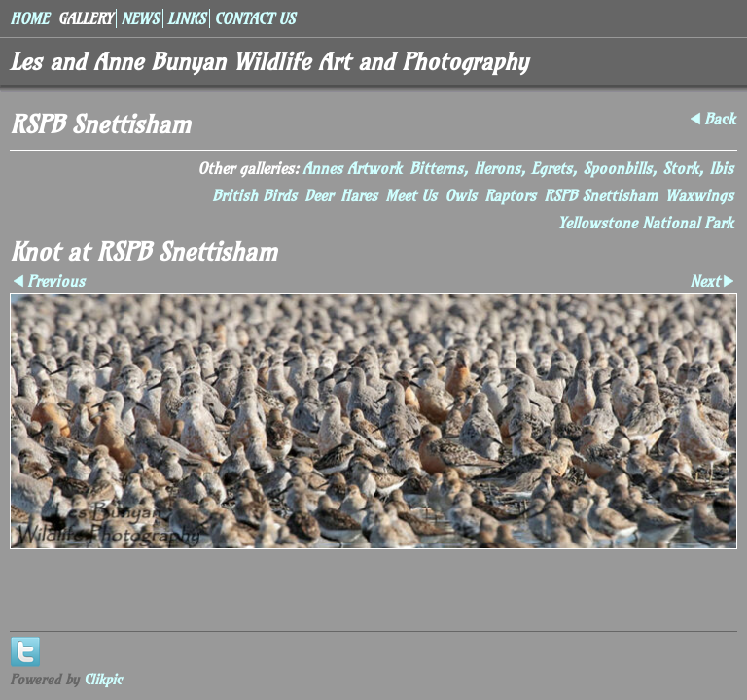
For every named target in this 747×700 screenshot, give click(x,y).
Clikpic (103, 680)
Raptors (510, 195)
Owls (461, 195)
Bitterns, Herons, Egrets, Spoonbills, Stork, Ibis (571, 168)
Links (186, 18)
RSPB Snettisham (601, 195)
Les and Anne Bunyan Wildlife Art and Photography (269, 61)
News (140, 18)
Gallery (85, 18)
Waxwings (699, 195)
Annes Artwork (352, 168)
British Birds (254, 195)
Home (29, 18)
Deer (319, 195)
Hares (359, 195)
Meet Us (411, 195)
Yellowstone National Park (646, 223)
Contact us (254, 18)
